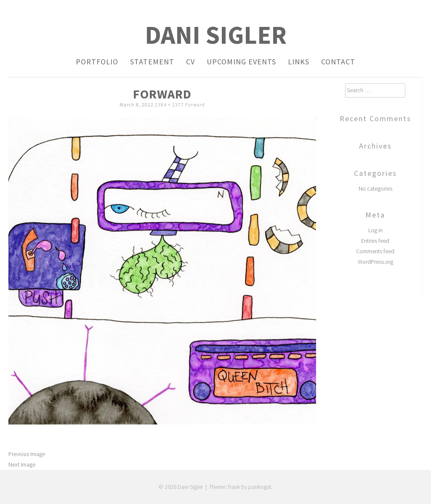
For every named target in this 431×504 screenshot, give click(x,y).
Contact (338, 62)
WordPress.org (375, 262)
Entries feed (375, 241)
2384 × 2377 (169, 105)
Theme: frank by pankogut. (241, 487)
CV (190, 62)
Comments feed (375, 251)
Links (299, 62)
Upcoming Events (241, 62)
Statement (152, 62)
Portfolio (97, 62)
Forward (195, 105)
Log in (375, 230)
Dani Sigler (216, 35)
